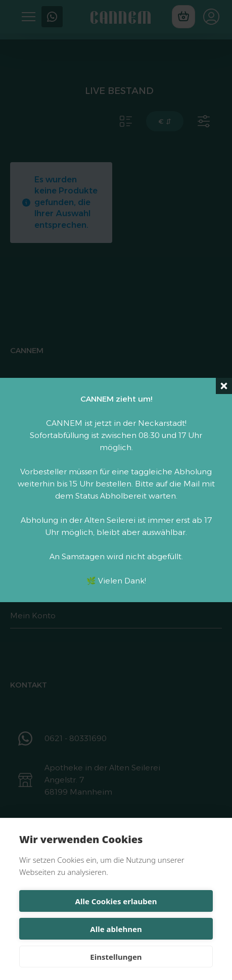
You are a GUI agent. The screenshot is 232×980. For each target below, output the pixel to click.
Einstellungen (116, 957)
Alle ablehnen (116, 929)
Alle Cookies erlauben (116, 901)
